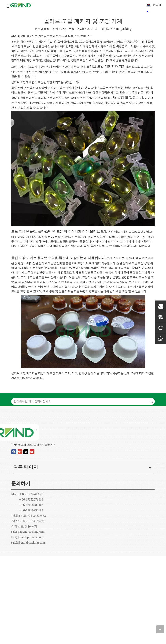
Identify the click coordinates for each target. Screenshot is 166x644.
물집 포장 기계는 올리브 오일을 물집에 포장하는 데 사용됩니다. (58, 258)
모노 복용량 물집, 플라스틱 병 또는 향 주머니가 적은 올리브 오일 (59, 232)
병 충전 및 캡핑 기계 (128, 98)
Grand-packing (121, 29)
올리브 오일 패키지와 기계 (106, 66)
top (160, 629)
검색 (151, 401)
